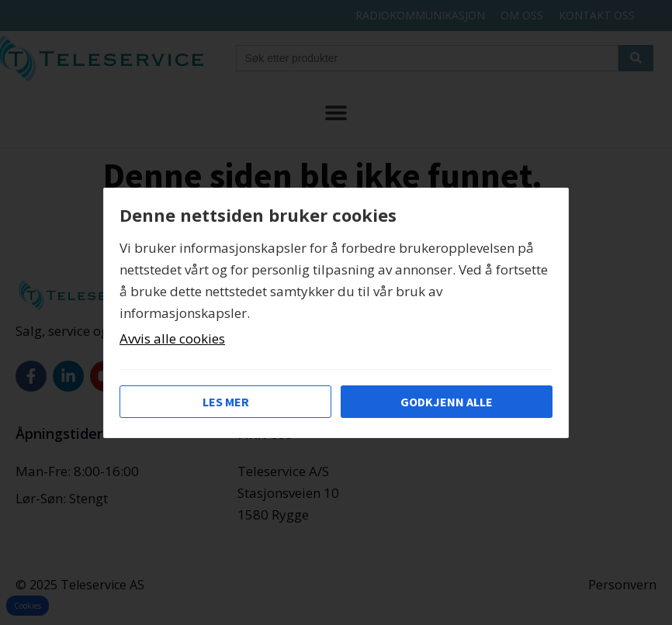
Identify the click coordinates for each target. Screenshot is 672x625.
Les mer (226, 402)
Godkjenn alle (447, 402)
